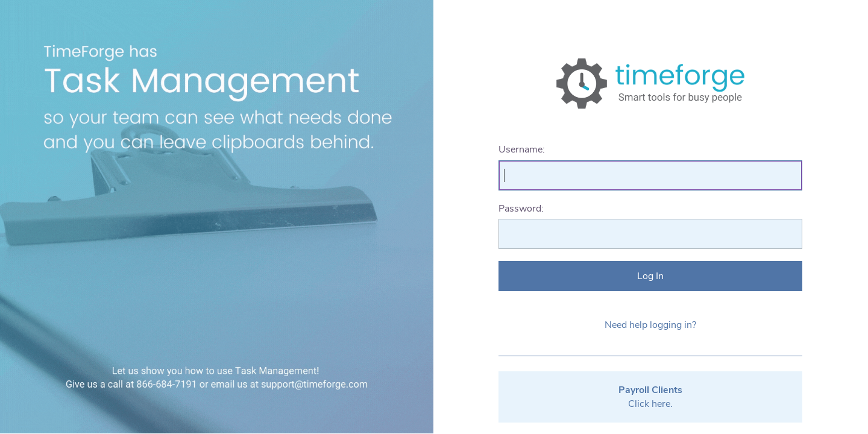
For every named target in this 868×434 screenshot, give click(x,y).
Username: (522, 149)
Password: (521, 209)
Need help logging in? (650, 325)
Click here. (650, 397)
